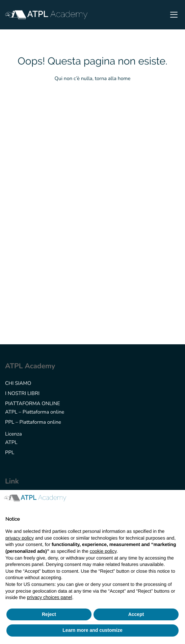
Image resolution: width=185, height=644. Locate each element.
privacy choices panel (50, 597)
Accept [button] (136, 614)
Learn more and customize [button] (92, 630)
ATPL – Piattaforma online (35, 412)
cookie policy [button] (103, 551)
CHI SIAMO (18, 383)
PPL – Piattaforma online (33, 422)
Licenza (14, 434)
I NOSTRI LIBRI (22, 394)
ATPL (11, 443)
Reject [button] (49, 614)
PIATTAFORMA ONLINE (33, 404)
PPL (10, 453)
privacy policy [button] (20, 538)
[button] (176, 501)
